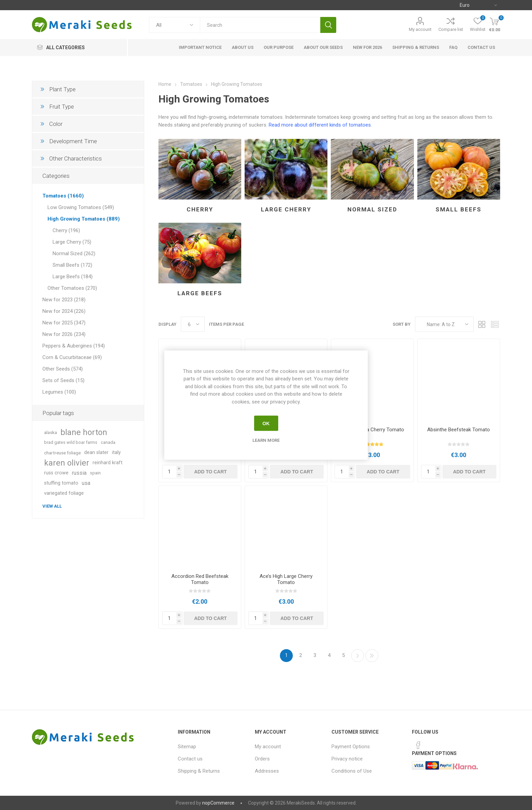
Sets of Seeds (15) (63, 380)
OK (266, 423)
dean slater (96, 453)
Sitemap (187, 747)
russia (79, 473)
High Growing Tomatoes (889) (84, 219)
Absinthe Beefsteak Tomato (459, 430)
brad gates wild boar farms (71, 442)
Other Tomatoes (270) (72, 288)
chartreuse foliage (62, 453)
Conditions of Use (352, 771)
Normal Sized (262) (74, 253)
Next (358, 656)
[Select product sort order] (444, 324)
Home (165, 84)
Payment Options (351, 747)
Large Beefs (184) (73, 277)
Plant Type (62, 89)
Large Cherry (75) (72, 242)
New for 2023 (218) (64, 300)
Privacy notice (347, 759)
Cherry (200, 209)
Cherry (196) (66, 230)
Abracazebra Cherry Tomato (372, 430)
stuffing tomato (61, 483)
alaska (51, 432)
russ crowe (56, 473)
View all (52, 506)
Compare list (451, 29)
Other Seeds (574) (63, 369)
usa (86, 483)
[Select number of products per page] (193, 324)
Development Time (73, 141)
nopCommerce (218, 803)
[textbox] (260, 25)
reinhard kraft (108, 463)
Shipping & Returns (199, 771)
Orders (262, 759)
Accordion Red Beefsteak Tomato (200, 579)
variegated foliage (64, 493)
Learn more (266, 440)
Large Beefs (200, 293)
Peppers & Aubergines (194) (74, 346)
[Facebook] (418, 745)
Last (372, 656)
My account (420, 29)
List (495, 324)
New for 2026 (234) (64, 334)
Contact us (190, 759)
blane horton (84, 432)
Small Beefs (459, 209)
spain (95, 473)
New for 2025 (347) (64, 323)
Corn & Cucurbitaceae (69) (72, 357)
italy (116, 453)
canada (108, 442)
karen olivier (67, 463)
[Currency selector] (478, 5)
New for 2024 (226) (64, 311)
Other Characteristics (75, 158)
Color (56, 124)
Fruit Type (62, 107)
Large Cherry (286, 209)
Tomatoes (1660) (63, 196)
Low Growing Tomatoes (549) (81, 207)
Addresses (267, 771)
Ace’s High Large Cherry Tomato (286, 579)
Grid (482, 324)
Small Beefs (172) (72, 265)
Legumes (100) (59, 392)
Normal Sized (372, 209)
